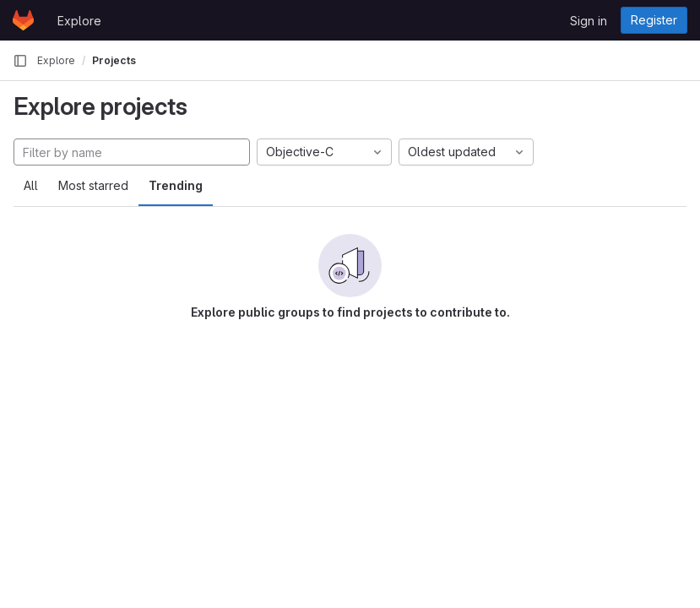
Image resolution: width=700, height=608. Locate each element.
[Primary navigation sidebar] (20, 61)
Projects (114, 60)
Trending (176, 185)
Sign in (589, 21)
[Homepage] (23, 20)
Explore (79, 21)
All (31, 185)
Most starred (93, 185)
